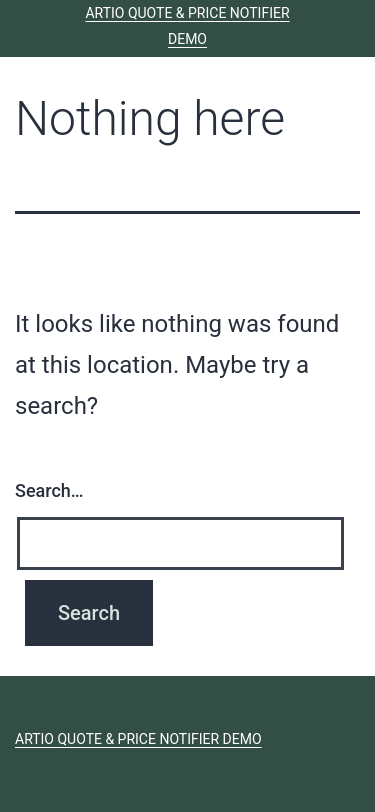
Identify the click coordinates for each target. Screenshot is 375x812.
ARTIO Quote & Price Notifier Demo (138, 739)
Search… (49, 490)
